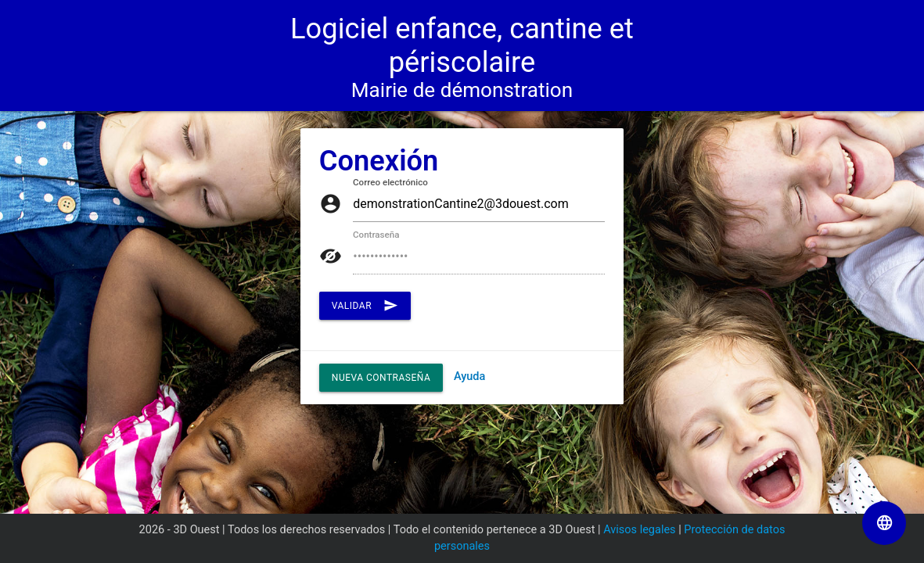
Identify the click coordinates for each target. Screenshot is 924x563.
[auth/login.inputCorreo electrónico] (479, 204)
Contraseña (376, 235)
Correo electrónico (390, 183)
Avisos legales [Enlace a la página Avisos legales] (639, 530)
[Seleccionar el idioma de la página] (884, 523)
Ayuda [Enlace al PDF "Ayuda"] (469, 377)
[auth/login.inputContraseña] (479, 257)
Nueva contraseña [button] (381, 378)
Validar (365, 306)
